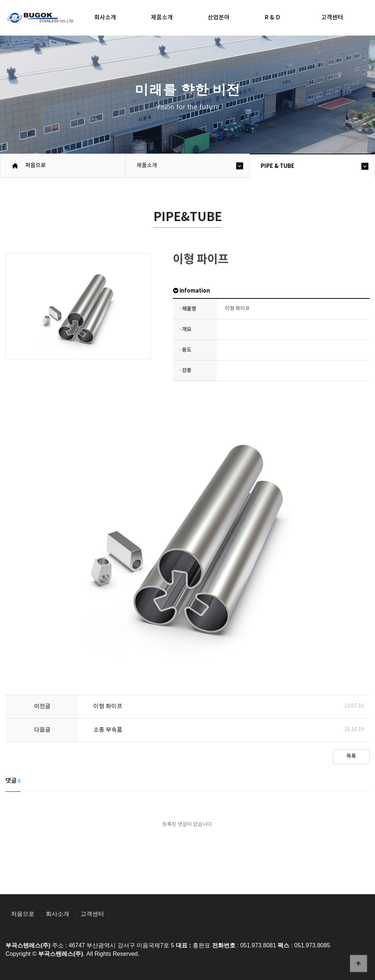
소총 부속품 (108, 730)
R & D (272, 18)
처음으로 (23, 914)
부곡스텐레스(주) (41, 19)
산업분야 (219, 18)
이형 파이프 (108, 706)
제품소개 (162, 18)
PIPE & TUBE (278, 166)
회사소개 (105, 18)
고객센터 (92, 914)
